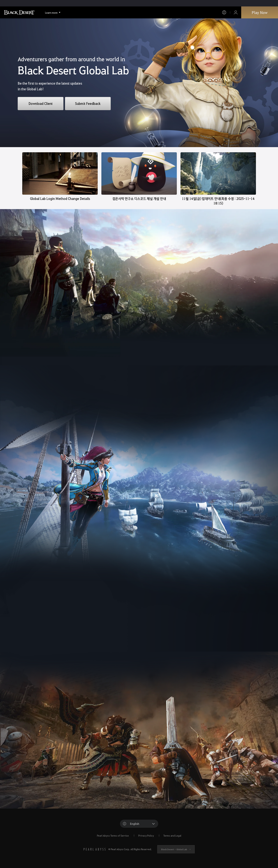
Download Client (41, 103)
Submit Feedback (88, 103)
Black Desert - (174, 849)
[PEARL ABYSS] (95, 849)
